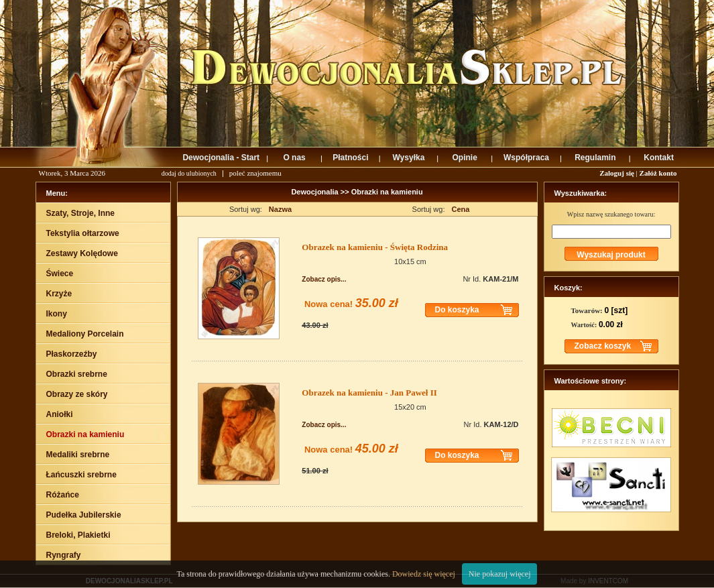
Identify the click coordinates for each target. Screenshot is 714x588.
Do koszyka (457, 310)
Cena (461, 209)
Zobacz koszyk (603, 346)
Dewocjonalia (315, 192)
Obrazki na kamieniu (387, 192)
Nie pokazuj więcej (500, 574)
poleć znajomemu (255, 173)
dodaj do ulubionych (189, 173)
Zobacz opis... (324, 279)
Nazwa (280, 209)
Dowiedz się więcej (424, 574)
